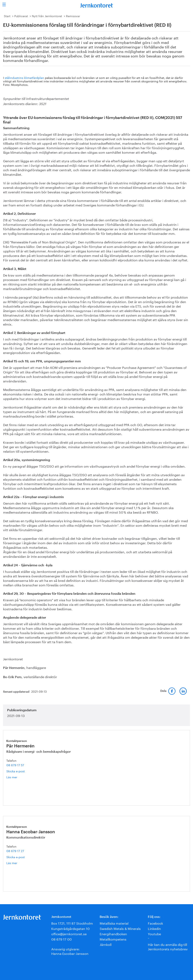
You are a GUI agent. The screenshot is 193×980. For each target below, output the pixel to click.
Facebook (155, 923)
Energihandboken (113, 934)
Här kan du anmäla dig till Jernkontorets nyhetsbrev (168, 946)
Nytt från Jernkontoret (47, 16)
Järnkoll (106, 944)
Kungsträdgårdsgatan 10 (70, 928)
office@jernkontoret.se (69, 934)
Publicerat (21, 16)
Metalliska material (114, 923)
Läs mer (18, 777)
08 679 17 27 (15, 851)
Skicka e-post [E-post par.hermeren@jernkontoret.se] (16, 771)
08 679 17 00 (61, 939)
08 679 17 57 (15, 765)
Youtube (154, 934)
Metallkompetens (113, 939)
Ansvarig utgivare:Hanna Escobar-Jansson (70, 951)
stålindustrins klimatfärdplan (24, 77)
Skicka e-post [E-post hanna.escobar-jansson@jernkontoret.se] (16, 857)
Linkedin (154, 928)
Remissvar (73, 16)
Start (7, 16)
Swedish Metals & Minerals (120, 928)
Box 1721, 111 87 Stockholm (72, 923)
